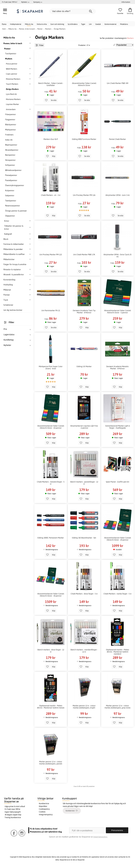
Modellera (124, 24)
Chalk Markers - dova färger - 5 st (84, 594)
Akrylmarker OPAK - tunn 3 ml (118, 195)
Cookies (42, 812)
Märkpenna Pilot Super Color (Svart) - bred (51, 368)
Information (126, 2)
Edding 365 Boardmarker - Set (84, 538)
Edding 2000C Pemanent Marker (51, 538)
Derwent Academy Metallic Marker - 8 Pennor (118, 368)
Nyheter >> (25, 2)
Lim (90, 24)
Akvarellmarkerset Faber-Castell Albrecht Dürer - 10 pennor (51, 427)
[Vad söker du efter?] (73, 11)
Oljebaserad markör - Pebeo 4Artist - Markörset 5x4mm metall (51, 707)
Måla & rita (29, 24)
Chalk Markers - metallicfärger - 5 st (51, 483)
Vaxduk (98, 24)
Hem (4, 29)
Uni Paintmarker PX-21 (51, 310)
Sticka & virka (42, 24)
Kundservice (44, 803)
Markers (130, 38)
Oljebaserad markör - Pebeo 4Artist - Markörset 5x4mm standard (118, 652)
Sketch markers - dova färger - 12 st (51, 651)
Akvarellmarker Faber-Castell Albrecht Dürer (84, 84)
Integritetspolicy (46, 815)
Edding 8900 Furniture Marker (84, 139)
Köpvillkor (43, 806)
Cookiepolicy (44, 809)
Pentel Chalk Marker (117, 139)
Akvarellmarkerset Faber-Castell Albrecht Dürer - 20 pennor (118, 539)
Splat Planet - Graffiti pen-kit (118, 482)
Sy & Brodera (73, 24)
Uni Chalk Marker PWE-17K (84, 255)
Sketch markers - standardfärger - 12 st (84, 651)
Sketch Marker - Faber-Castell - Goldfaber (51, 84)
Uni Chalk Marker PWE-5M (118, 83)
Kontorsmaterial (110, 24)
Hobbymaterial (16, 24)
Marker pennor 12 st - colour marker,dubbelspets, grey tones (118, 707)
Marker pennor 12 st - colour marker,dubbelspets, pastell (51, 763)
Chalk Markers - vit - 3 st (51, 195)
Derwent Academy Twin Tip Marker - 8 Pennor (84, 312)
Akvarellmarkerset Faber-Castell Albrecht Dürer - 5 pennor (118, 312)
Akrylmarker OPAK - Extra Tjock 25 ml (117, 256)
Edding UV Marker (84, 366)
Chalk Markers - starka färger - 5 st (117, 594)
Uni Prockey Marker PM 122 (51, 255)
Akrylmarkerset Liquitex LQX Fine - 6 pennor (84, 427)
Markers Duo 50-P (51, 139)
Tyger (83, 24)
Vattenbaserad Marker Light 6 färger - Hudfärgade (118, 427)
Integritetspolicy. (100, 837)
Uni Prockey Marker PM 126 (84, 195)
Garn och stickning (57, 24)
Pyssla (4, 24)
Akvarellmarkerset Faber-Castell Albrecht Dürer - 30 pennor (51, 595)
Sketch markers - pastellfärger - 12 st (84, 483)
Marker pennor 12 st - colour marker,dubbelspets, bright (84, 707)
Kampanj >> (38, 2)
